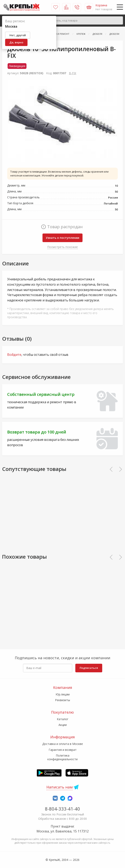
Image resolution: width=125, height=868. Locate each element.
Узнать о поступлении (62, 238)
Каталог (63, 719)
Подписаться (89, 668)
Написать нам (60, 787)
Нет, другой (18, 35)
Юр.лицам (63, 694)
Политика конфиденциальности (62, 757)
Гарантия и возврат (63, 750)
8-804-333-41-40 (62, 809)
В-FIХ (73, 73)
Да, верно (16, 42)
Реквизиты (62, 700)
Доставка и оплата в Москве (63, 744)
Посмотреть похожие (62, 247)
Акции (63, 725)
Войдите (14, 355)
